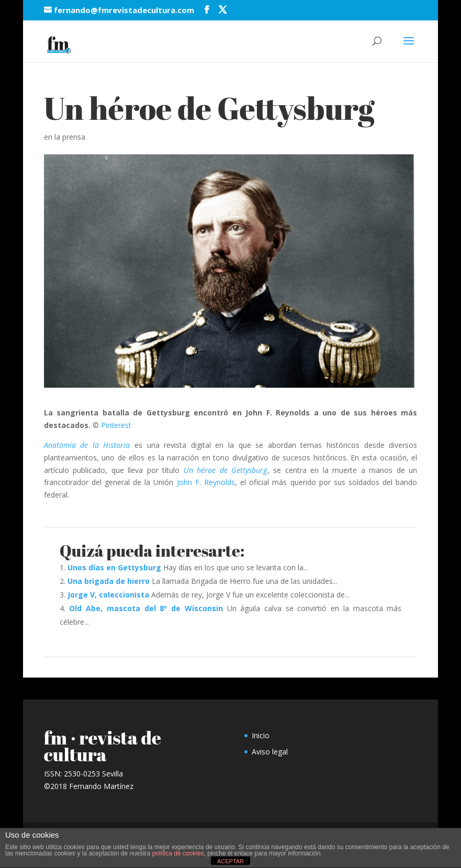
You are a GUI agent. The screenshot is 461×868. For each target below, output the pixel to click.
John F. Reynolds (206, 482)
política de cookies (178, 853)
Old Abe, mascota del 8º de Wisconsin (146, 608)
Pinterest (116, 425)
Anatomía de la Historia (87, 445)
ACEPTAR (230, 861)
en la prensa (65, 137)
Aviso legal (270, 752)
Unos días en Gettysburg (114, 567)
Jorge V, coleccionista (108, 595)
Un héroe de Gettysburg (226, 470)
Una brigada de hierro (109, 581)
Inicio (261, 735)
